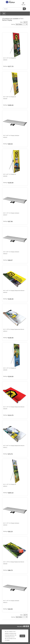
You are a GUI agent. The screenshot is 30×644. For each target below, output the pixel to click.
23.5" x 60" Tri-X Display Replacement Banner (14, 446)
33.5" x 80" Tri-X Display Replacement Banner (14, 291)
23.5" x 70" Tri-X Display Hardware (11, 213)
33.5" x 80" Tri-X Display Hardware (11, 136)
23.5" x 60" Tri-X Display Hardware (11, 252)
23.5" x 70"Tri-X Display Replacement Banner (14, 562)
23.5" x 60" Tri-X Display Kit (9, 174)
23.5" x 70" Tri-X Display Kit (9, 368)
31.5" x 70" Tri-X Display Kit (9, 58)
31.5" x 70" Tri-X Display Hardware (11, 523)
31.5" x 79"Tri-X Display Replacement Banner (14, 329)
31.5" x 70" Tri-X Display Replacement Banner (14, 407)
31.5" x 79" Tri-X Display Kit (9, 484)
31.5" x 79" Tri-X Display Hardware (11, 601)
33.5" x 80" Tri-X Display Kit (9, 97)
